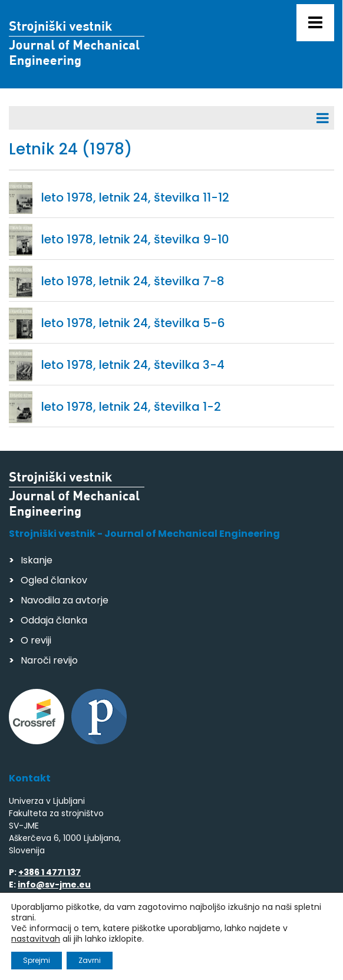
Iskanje (37, 560)
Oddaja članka (54, 620)
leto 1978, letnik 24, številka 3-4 (133, 365)
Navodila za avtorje (65, 600)
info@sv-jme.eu (54, 885)
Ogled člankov (54, 580)
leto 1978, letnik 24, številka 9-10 (135, 239)
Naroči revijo (49, 660)
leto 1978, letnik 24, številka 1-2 (131, 407)
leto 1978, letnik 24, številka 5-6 (133, 323)
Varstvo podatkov (161, 936)
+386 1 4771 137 (50, 872)
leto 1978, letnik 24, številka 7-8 (133, 281)
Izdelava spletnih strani (90, 958)
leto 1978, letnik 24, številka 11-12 (135, 197)
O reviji (36, 640)
